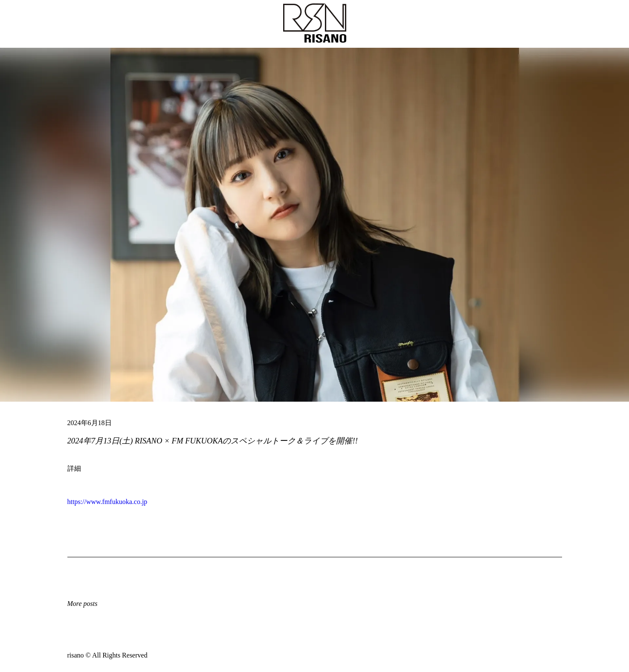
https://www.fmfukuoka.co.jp (107, 502)
